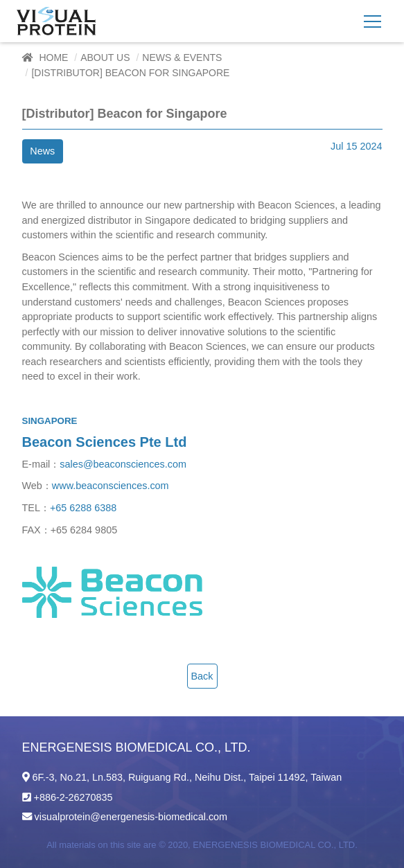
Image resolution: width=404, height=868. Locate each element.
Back (202, 676)
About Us (105, 57)
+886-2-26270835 (73, 797)
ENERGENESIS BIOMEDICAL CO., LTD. (275, 845)
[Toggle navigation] (372, 21)
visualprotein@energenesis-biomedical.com (131, 817)
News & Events (182, 57)
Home (53, 57)
